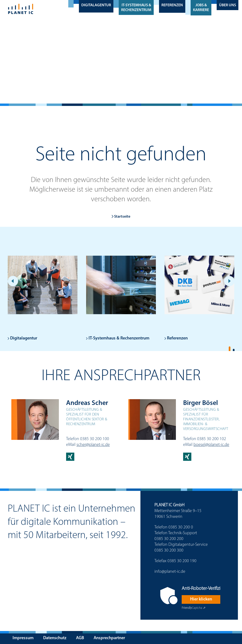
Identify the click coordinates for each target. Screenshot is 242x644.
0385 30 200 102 (212, 439)
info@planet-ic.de (170, 572)
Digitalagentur (96, 5)
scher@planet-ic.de (93, 445)
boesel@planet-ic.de (211, 445)
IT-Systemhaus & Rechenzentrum (136, 8)
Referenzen (172, 5)
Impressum (23, 638)
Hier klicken (201, 599)
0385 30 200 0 (181, 527)
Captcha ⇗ (194, 608)
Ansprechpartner (109, 638)
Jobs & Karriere (201, 8)
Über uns (228, 5)
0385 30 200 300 (169, 550)
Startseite (121, 217)
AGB (80, 638)
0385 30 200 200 (169, 539)
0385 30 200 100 (95, 439)
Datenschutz (55, 638)
